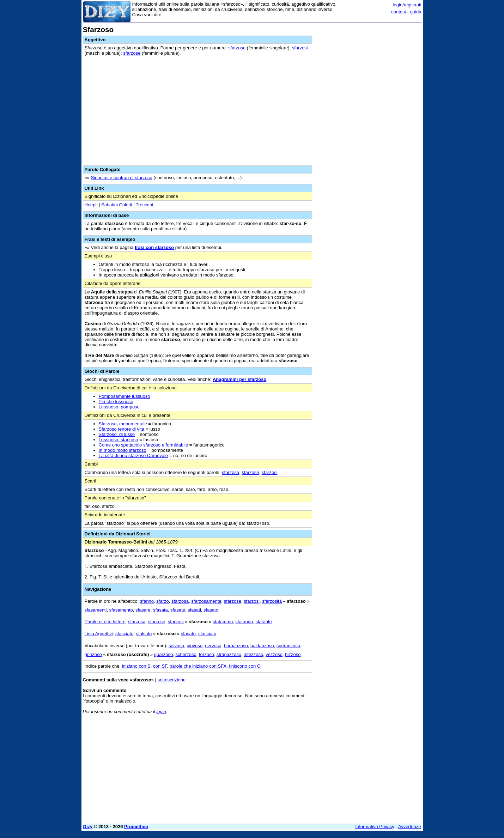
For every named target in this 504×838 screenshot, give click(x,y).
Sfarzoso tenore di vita (122, 429)
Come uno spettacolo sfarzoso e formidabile (144, 445)
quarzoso (163, 654)
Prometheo (136, 827)
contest (399, 12)
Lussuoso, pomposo (119, 407)
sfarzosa (237, 48)
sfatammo (223, 622)
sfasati (194, 610)
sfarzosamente (206, 601)
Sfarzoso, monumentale (123, 424)
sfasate (178, 610)
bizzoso (293, 654)
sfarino (147, 601)
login (161, 712)
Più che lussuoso (116, 402)
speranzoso (288, 646)
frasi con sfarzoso (154, 247)
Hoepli (91, 205)
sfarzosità (272, 601)
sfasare (143, 610)
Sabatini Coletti (117, 205)
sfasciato (207, 634)
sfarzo (162, 601)
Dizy (88, 827)
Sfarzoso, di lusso (117, 434)
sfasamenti (96, 610)
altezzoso (253, 654)
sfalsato (144, 634)
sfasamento (121, 610)
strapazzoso (229, 654)
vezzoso (274, 654)
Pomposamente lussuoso (125, 396)
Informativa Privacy (375, 827)
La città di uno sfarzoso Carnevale (133, 456)
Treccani (144, 205)
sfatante (263, 622)
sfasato (211, 610)
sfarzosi (300, 48)
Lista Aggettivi (99, 634)
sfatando (244, 622)
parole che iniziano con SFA (198, 666)
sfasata (160, 610)
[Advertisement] (369, 132)
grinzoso (93, 654)
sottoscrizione (172, 680)
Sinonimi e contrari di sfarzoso (122, 178)
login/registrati (407, 5)
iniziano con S (136, 666)
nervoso (213, 646)
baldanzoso (262, 646)
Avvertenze (410, 827)
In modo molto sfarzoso (123, 450)
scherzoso (186, 654)
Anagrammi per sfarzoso (239, 379)
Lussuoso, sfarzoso (119, 440)
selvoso (176, 646)
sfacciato (124, 634)
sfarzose (132, 53)
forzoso (207, 654)
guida (416, 12)
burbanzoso (236, 646)
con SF (160, 666)
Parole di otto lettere (105, 622)
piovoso (195, 646)
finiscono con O (245, 666)
